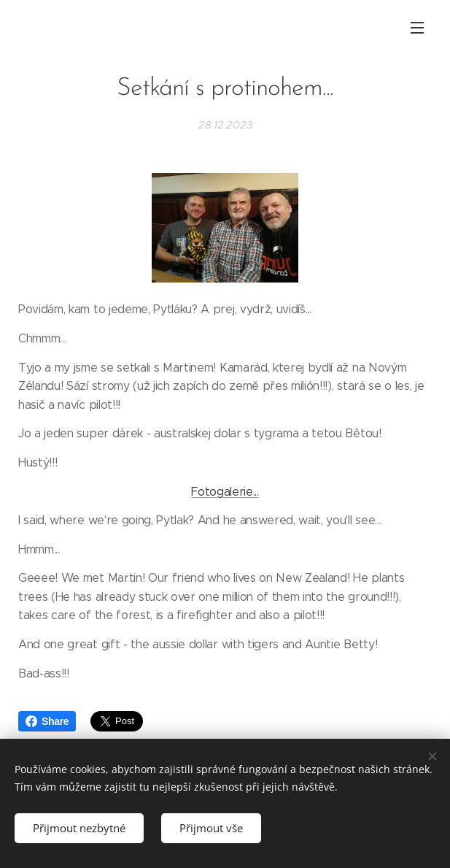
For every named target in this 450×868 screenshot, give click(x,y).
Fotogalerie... (225, 491)
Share (47, 721)
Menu (417, 28)
